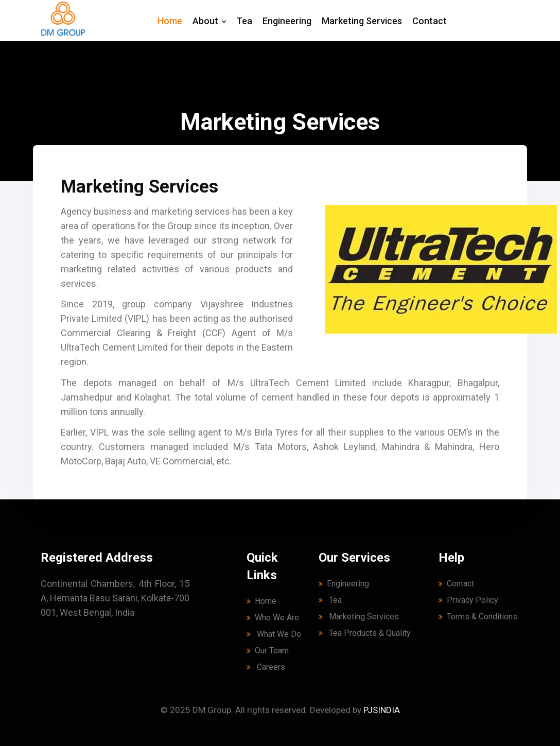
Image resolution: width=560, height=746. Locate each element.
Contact (430, 21)
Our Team (268, 650)
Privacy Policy (468, 600)
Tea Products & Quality (365, 633)
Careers (266, 667)
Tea (244, 21)
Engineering (287, 21)
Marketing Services (362, 21)
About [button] (209, 21)
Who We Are (273, 618)
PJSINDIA (382, 710)
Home (170, 21)
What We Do (274, 634)
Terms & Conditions (478, 617)
